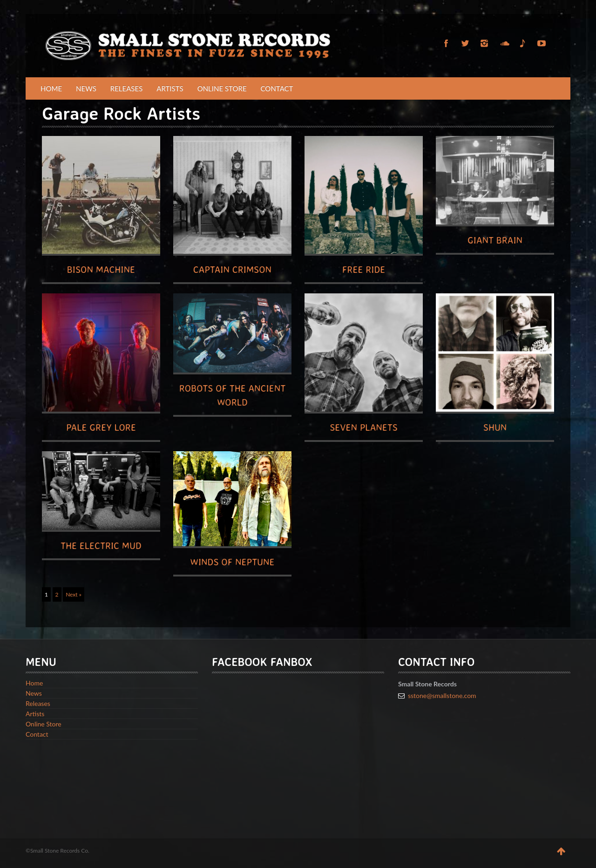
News (86, 88)
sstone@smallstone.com (442, 695)
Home (51, 88)
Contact (277, 88)
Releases (127, 88)
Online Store (222, 88)
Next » (74, 594)
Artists (170, 88)
